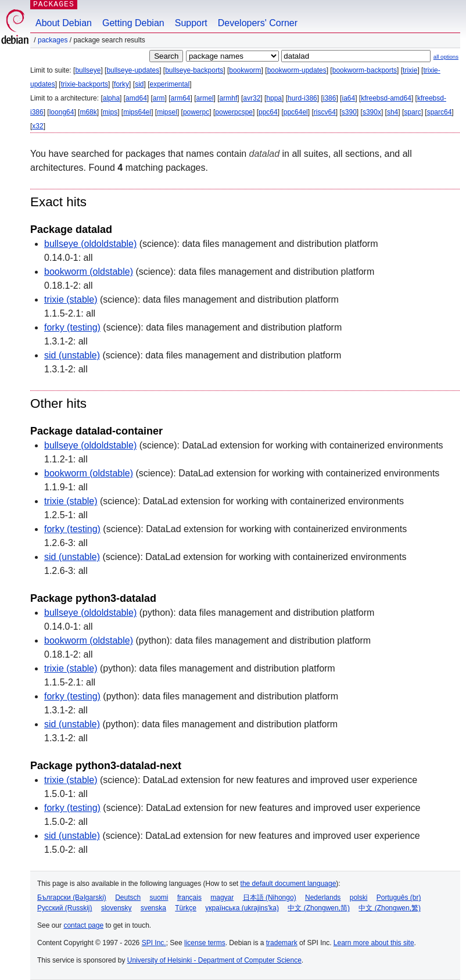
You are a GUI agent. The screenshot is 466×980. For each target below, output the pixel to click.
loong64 (62, 112)
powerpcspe (234, 112)
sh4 (392, 112)
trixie (410, 70)
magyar (222, 898)
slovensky (116, 908)
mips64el (137, 112)
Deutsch (128, 898)
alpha (111, 98)
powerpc (196, 112)
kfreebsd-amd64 (386, 98)
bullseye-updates (133, 70)
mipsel (167, 112)
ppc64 (268, 112)
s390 (349, 112)
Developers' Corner (258, 23)
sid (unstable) (72, 355)
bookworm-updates (297, 70)
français (189, 898)
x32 (37, 126)
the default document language (288, 884)
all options (446, 57)
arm (159, 98)
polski (359, 898)
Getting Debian (133, 23)
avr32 (252, 98)
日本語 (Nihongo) (270, 898)
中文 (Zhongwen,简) (319, 908)
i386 (330, 98)
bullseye (88, 70)
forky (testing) (72, 327)
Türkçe (186, 908)
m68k (88, 112)
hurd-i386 (302, 98)
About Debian (64, 23)
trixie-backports (85, 84)
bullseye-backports (194, 70)
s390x (372, 112)
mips (110, 112)
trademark (282, 943)
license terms (205, 943)
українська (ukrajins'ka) (242, 908)
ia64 (348, 98)
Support (191, 23)
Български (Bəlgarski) (72, 898)
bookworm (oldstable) (89, 272)
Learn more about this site (374, 943)
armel (205, 98)
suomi (159, 898)
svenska (153, 908)
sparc (412, 112)
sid (139, 84)
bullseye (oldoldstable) (90, 244)
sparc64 (440, 112)
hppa (274, 98)
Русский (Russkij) (65, 908)
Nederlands (323, 898)
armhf (229, 98)
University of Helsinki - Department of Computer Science (214, 960)
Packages (53, 40)
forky (121, 84)
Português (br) (399, 898)
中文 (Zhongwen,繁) (390, 908)
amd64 (136, 98)
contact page (83, 925)
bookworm (245, 70)
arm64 (181, 98)
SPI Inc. (154, 943)
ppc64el (296, 112)
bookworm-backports (365, 70)
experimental (169, 84)
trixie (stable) (71, 299)
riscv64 (325, 112)
